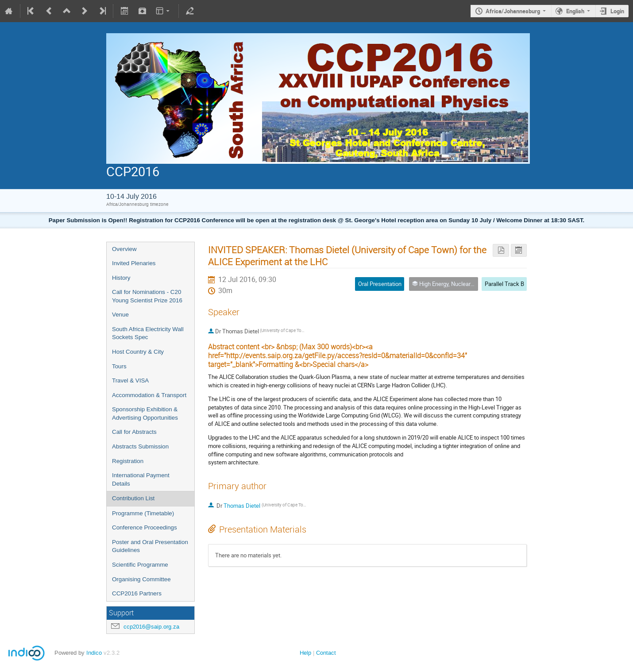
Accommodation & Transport (149, 395)
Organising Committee (141, 579)
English (575, 11)
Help (305, 653)
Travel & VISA (130, 380)
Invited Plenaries (134, 263)
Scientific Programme (140, 565)
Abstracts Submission (140, 446)
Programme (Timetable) (143, 513)
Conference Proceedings (145, 527)
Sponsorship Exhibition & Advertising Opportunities (145, 413)
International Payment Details (141, 479)
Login (617, 11)
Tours (119, 366)
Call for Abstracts (134, 432)
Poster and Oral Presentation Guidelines (150, 546)
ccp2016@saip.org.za (151, 627)
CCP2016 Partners (137, 593)
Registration (128, 461)
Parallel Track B (504, 284)
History (121, 278)
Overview (124, 249)
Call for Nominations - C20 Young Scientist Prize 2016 (147, 296)
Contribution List (133, 498)
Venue (120, 315)
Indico (94, 653)
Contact (326, 653)
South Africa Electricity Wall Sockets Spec (148, 333)
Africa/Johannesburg (513, 11)
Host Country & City (138, 352)
